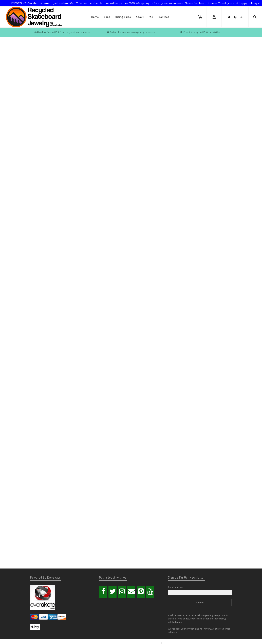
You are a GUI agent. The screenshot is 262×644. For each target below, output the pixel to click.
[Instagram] (122, 592)
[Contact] (131, 592)
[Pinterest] (141, 592)
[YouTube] (150, 592)
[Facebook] (103, 592)
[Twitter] (113, 592)
